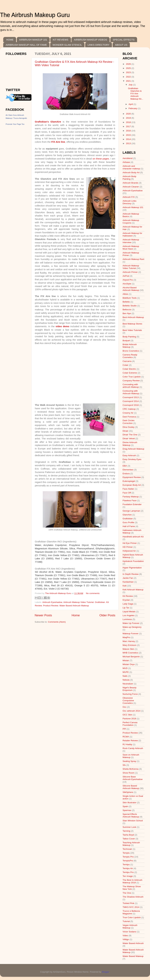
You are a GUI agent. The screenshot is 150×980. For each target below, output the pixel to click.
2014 (129, 139)
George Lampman (131, 511)
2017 (129, 126)
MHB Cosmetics (130, 653)
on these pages (101, 159)
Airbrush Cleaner (131, 187)
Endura (126, 474)
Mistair (126, 660)
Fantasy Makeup (131, 497)
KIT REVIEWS (60, 40)
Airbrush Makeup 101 (133, 207)
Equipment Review (132, 477)
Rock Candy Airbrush (133, 748)
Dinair (125, 431)
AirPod (126, 276)
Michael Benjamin (131, 657)
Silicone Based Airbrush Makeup (131, 787)
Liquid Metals (129, 612)
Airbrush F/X (129, 197)
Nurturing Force (130, 694)
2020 (129, 114)
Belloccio (127, 310)
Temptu (126, 853)
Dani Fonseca (129, 417)
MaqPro (126, 637)
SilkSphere (128, 792)
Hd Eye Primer (130, 543)
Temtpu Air (128, 868)
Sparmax (127, 810)
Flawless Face (130, 500)
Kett (125, 586)
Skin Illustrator (130, 803)
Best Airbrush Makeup (133, 317)
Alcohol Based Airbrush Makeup (131, 289)
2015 (129, 135)
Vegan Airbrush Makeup (130, 926)
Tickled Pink (128, 903)
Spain (125, 806)
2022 (129, 77)
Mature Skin (128, 649)
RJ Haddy (127, 744)
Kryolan (126, 600)
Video (125, 936)
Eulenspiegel (129, 481)
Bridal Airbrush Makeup (130, 346)
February (133, 108)
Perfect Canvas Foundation (130, 724)
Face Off (127, 493)
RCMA (126, 737)
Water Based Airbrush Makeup (74, 606)
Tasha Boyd (128, 835)
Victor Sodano (129, 932)
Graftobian (100, 602)
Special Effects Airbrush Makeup (131, 815)
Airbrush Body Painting (129, 178)
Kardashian (128, 582)
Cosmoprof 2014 (131, 401)
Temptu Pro (128, 857)
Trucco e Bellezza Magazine (131, 912)
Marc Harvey (129, 641)
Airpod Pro (128, 280)
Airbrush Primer (130, 272)
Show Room (129, 773)
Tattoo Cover (129, 839)
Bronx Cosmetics (131, 351)
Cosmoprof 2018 (131, 405)
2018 (129, 122)
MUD (125, 668)
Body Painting (129, 337)
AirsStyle (127, 284)
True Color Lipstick (132, 917)
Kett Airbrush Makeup (133, 590)
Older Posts (107, 615)
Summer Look (129, 827)
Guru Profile (128, 522)
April (131, 104)
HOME (10, 40)
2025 (129, 68)
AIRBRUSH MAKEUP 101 (33, 40)
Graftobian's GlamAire (48, 122)
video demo (62, 326)
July (131, 85)
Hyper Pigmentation (132, 568)
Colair (125, 365)
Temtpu (126, 865)
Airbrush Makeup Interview (131, 241)
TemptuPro (128, 861)
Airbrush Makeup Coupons (131, 222)
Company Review (131, 381)
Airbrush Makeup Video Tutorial (78, 602)
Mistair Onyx (129, 664)
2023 (129, 72)
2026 (129, 64)
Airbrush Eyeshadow (52, 602)
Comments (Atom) (57, 622)
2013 (129, 143)
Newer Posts (43, 615)
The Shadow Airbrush (133, 897)
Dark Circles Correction (129, 422)
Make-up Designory (132, 627)
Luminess (127, 619)
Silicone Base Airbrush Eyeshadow (133, 778)
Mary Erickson (130, 645)
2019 (129, 118)
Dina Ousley (129, 427)
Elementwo (128, 470)
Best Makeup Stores (132, 324)
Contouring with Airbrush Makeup (131, 392)
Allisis (125, 294)
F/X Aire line (58, 142)
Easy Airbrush (129, 455)
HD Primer (128, 547)
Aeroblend (128, 158)
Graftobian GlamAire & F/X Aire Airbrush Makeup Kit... (136, 94)
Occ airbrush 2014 (131, 711)
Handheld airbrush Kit (133, 537)
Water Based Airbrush (133, 943)
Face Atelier (128, 489)
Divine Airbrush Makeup (130, 444)
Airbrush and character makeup (131, 167)
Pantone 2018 (129, 719)
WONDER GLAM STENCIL (67, 45)
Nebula (126, 680)
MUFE (126, 672)
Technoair (127, 849)
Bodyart (126, 341)
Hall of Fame (129, 526)
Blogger (106, 972)
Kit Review (128, 596)
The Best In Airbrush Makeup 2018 (132, 881)
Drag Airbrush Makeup (133, 449)
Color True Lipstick (132, 377)
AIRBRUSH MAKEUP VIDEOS (90, 40)
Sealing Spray (129, 761)
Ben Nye (127, 313)
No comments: (93, 593)
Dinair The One (130, 435)
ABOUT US (121, 45)
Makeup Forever (130, 634)
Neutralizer (128, 684)
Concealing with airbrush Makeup (131, 386)
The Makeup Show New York (132, 888)
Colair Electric (129, 369)
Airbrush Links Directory (130, 202)
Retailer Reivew (130, 741)
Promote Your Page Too (15, 124)
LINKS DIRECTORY (98, 45)
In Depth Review (131, 574)
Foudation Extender (132, 504)
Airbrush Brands (130, 183)
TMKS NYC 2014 (131, 907)
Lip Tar (126, 608)
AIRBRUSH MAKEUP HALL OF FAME (26, 45)
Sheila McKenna (130, 769)
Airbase (126, 162)
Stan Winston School (133, 821)
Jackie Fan (128, 578)
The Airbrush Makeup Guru (35, 15)
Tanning (126, 831)
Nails (125, 676)
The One (127, 893)
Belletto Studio (130, 306)
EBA (125, 466)
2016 (129, 131)
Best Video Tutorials (132, 330)
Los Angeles (129, 615)
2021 (129, 81)
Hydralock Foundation (133, 561)
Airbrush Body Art (131, 172)
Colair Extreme (130, 373)
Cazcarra (127, 361)
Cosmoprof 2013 (131, 397)
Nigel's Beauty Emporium (130, 689)
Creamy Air (128, 413)
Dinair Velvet (129, 439)
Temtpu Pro (128, 872)
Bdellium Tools (130, 298)
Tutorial (126, 921)
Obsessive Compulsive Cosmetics (128, 700)
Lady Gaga (128, 604)
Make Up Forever (131, 623)
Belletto (126, 302)
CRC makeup (129, 409)
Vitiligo (126, 939)
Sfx (124, 765)
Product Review (51, 606)
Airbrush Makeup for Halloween (132, 234)
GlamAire (127, 515)
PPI (124, 729)
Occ (125, 707)
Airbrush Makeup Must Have (131, 248)
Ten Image (128, 876)
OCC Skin (127, 715)
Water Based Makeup (133, 956)
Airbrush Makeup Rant (133, 259)
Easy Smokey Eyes (132, 459)
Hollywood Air (129, 551)
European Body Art (132, 485)
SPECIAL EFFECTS (124, 40)
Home (76, 615)
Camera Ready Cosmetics (130, 356)
